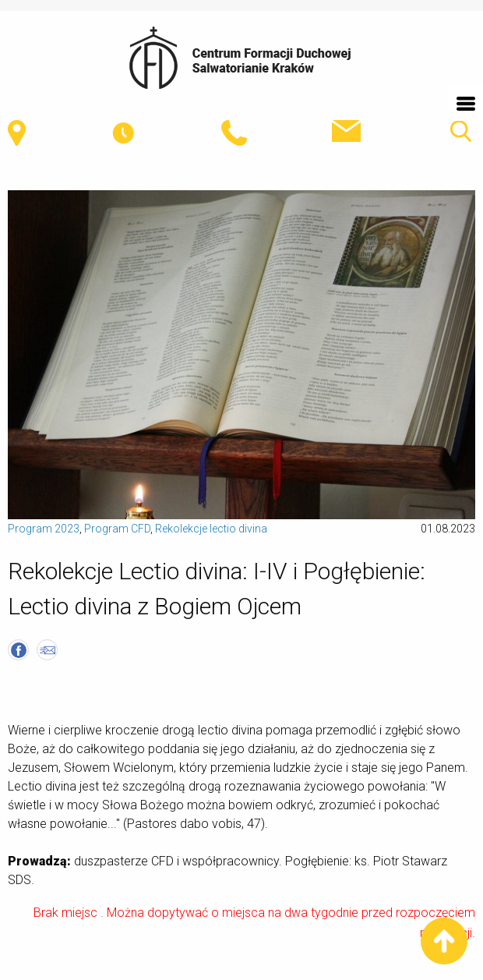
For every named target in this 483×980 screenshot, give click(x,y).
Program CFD (117, 529)
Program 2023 (44, 529)
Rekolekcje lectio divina (211, 529)
